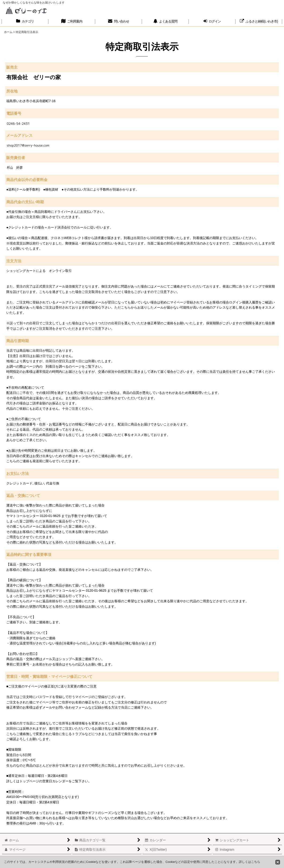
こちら (256, 862)
